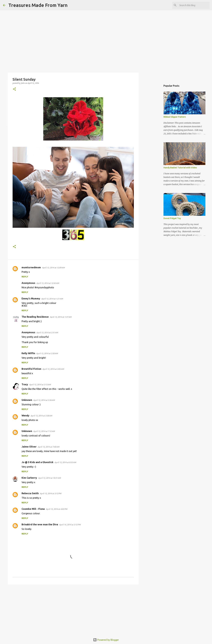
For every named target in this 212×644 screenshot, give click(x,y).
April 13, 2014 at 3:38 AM (41, 416)
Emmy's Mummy (31, 299)
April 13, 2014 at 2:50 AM (47, 353)
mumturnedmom (31, 267)
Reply (25, 277)
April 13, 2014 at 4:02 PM (57, 509)
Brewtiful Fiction (31, 369)
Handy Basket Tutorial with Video (180, 168)
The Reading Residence (35, 317)
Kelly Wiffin (28, 353)
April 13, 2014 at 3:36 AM (44, 400)
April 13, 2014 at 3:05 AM (53, 369)
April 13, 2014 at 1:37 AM (61, 317)
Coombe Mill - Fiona (33, 509)
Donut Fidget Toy (172, 218)
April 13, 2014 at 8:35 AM (65, 462)
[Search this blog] (194, 5)
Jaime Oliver (29, 447)
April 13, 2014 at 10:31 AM (49, 478)
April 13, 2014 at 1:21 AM (52, 299)
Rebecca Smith (30, 493)
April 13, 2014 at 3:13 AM (40, 385)
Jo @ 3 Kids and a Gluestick (37, 462)
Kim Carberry (29, 478)
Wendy (25, 416)
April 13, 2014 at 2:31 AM (47, 332)
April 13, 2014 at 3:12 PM (51, 493)
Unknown (27, 400)
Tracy (25, 384)
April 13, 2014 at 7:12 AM (44, 431)
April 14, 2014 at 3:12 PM (70, 525)
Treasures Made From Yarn (38, 5)
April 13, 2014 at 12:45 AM (48, 283)
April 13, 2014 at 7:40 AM (49, 447)
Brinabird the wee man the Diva (40, 524)
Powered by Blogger (106, 640)
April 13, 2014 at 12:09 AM (53, 268)
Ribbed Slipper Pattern (175, 117)
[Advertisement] (73, 610)
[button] (14, 89)
